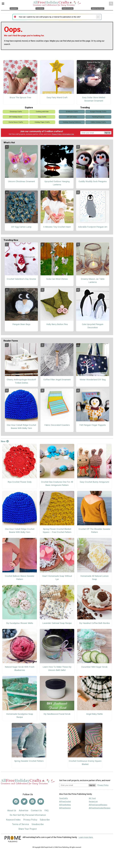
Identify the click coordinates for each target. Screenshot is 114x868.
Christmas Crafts (16, 112)
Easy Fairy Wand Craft (57, 97)
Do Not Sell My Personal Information (28, 815)
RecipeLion (93, 802)
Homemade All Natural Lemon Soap (94, 578)
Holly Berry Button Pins (57, 324)
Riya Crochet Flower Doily (20, 482)
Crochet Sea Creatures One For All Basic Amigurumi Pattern (57, 483)
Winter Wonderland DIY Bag (93, 380)
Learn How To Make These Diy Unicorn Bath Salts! (57, 668)
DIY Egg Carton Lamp (21, 227)
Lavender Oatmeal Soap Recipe (57, 623)
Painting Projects (98, 117)
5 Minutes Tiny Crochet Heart (57, 227)
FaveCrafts (64, 798)
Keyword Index (13, 820)
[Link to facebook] (16, 801)
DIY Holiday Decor (16, 117)
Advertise (24, 810)
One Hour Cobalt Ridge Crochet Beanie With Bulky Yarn (21, 427)
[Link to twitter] (24, 801)
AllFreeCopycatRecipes (98, 805)
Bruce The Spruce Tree (20, 97)
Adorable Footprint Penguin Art (93, 227)
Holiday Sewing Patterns (72, 122)
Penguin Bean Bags (21, 324)
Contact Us (36, 810)
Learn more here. (86, 837)
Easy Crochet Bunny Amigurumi (94, 482)
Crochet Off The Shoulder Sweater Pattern (94, 531)
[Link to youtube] (41, 801)
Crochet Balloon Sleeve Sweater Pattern (20, 578)
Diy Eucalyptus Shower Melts (20, 623)
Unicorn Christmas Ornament (21, 181)
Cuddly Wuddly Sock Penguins (93, 181)
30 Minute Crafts (72, 112)
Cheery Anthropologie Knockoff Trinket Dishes (21, 381)
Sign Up (107, 133)
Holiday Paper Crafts (42, 122)
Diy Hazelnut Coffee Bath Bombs (94, 623)
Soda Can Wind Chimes (57, 279)
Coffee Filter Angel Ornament (57, 380)
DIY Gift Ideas (72, 117)
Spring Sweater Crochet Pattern (29, 761)
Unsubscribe (38, 824)
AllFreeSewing (65, 808)
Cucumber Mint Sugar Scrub (94, 667)
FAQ (46, 810)
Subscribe (45, 820)
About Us (12, 810)
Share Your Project (28, 829)
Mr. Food (92, 798)
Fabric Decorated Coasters (57, 425)
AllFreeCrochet (65, 802)
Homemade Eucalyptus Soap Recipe (20, 716)
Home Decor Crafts (16, 122)
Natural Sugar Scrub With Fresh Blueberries (20, 668)
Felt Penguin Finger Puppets (93, 425)
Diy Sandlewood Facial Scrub (57, 714)
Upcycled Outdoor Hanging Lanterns (57, 183)
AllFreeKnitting (65, 805)
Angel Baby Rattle (94, 714)
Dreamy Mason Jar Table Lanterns (93, 281)
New (5, 441)
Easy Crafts (42, 117)
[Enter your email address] (74, 785)
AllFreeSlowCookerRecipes (100, 808)
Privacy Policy (57, 134)
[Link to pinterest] (32, 801)
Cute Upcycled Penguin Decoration (93, 326)
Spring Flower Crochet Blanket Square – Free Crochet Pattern (57, 531)
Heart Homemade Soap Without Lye (57, 578)
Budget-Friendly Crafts (98, 112)
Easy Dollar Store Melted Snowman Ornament (94, 99)
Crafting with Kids (42, 112)
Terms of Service (20, 824)
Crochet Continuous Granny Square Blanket (85, 763)
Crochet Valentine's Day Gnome (21, 279)
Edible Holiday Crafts (98, 122)
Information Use (68, 134)
